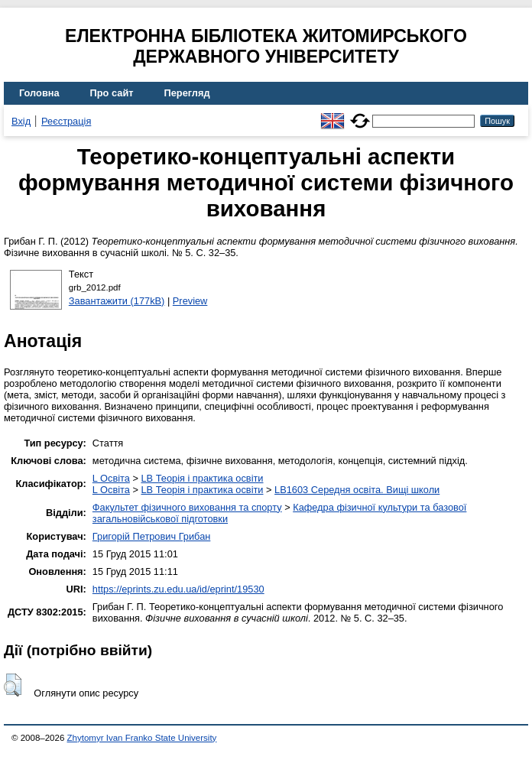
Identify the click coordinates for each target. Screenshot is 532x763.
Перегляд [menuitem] (187, 93)
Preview (190, 301)
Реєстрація (66, 121)
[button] (13, 685)
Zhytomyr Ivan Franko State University (142, 738)
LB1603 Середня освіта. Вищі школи (357, 490)
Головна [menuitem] (39, 93)
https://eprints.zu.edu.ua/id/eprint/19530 (178, 589)
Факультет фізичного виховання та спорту (187, 507)
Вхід (21, 121)
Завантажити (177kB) (117, 301)
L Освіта (111, 478)
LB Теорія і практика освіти (202, 478)
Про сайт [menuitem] (112, 93)
